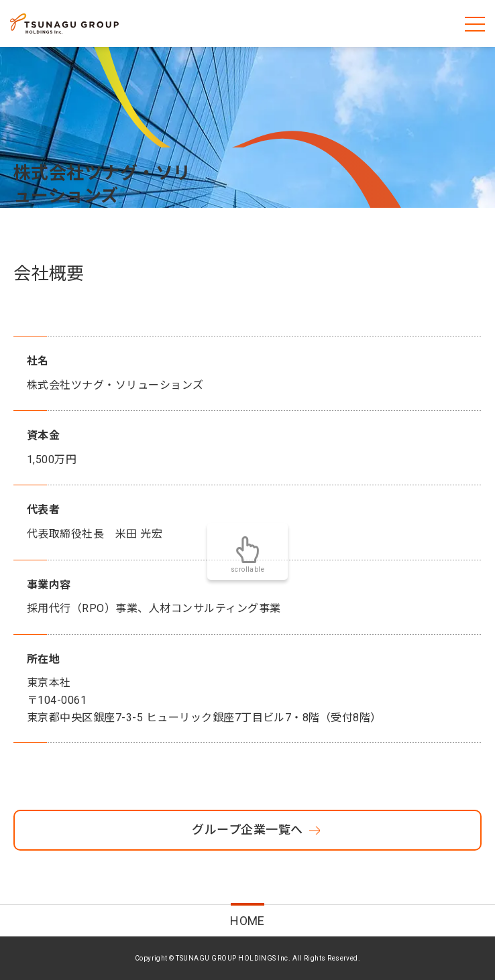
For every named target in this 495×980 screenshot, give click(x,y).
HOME (248, 921)
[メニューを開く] (475, 23)
